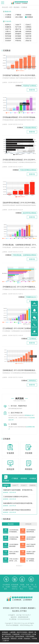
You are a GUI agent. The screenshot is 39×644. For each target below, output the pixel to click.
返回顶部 (34, 304)
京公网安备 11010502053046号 (19, 619)
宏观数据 (24, 7)
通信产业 (17, 29)
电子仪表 (17, 27)
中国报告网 (16, 634)
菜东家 (20, 638)
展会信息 (11, 524)
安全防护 (7, 41)
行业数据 (7, 15)
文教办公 (7, 31)
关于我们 (23, 611)
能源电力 (7, 25)
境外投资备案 (20, 636)
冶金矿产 (17, 25)
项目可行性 (15, 608)
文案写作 (6, 641)
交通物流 (27, 27)
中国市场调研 (30, 636)
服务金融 (17, 31)
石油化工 (27, 25)
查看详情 (32, 90)
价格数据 (7, 17)
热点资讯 (16, 611)
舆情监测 (28, 524)
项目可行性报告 (22, 632)
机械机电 (7, 27)
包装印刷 (27, 36)
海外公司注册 (9, 636)
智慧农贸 (14, 638)
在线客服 (34, 311)
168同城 (34, 638)
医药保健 (7, 36)
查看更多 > (19, 566)
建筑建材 (7, 34)
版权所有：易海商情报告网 (19, 617)
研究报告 (6, 608)
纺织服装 (17, 36)
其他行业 (27, 41)
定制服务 (24, 608)
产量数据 (17, 15)
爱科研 (31, 632)
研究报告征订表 (29, 415)
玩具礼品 (27, 38)
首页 (11, 7)
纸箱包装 (27, 638)
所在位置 (5, 7)
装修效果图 (6, 638)
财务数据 (27, 15)
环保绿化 (17, 41)
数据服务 (17, 7)
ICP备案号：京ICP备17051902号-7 (20, 615)
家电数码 (17, 34)
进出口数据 (18, 17)
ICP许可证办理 (26, 634)
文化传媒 (27, 29)
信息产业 (7, 29)
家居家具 (27, 34)
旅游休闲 (7, 38)
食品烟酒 (17, 38)
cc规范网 (12, 632)
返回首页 (34, 332)
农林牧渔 (27, 31)
